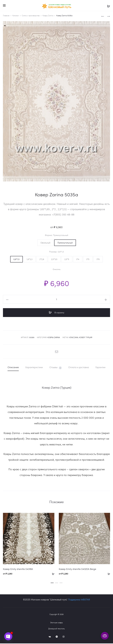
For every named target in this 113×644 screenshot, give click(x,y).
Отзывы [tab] (56, 368)
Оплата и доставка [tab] (79, 368)
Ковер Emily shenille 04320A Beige (77, 570)
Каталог (16, 16)
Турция (89, 338)
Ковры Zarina (48, 16)
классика (74, 338)
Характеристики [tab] (34, 368)
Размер (56, 252)
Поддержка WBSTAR (79, 600)
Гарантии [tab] (100, 368)
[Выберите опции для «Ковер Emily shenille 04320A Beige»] (108, 574)
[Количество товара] (56, 300)
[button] (45, 243)
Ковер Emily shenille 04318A (18, 570)
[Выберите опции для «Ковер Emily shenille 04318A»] (52, 574)
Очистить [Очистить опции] (57, 270)
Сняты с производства (31, 16)
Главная (6, 16)
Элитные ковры (56, 623)
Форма (57, 236)
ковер (82, 338)
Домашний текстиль (56, 629)
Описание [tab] (13, 368)
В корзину (56, 313)
